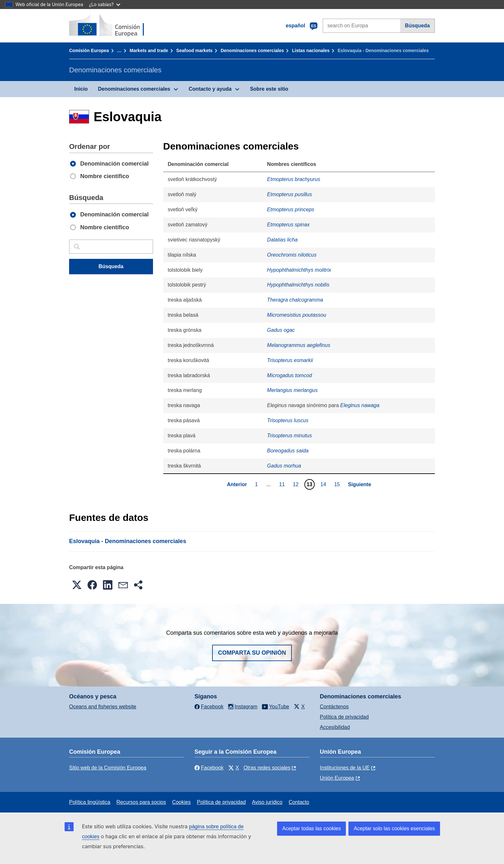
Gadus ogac (281, 330)
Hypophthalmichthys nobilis (298, 285)
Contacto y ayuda (210, 89)
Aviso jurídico (267, 802)
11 (283, 484)
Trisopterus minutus (289, 436)
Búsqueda (417, 26)
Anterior (237, 484)
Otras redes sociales (267, 768)
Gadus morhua (284, 466)
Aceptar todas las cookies (311, 828)
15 (338, 484)
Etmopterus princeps (291, 209)
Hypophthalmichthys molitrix (299, 270)
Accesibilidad (335, 727)
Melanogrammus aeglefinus (299, 345)
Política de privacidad (344, 717)
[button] (77, 585)
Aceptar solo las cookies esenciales (394, 828)
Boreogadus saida (288, 451)
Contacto (299, 802)
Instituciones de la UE (345, 768)
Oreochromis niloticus (292, 255)
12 (297, 484)
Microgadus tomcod (290, 375)
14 (324, 484)
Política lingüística (90, 802)
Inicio (81, 89)
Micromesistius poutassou (297, 315)
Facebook (209, 768)
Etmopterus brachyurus (294, 179)
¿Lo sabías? (105, 4)
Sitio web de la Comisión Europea (108, 768)
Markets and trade (149, 50)
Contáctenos (334, 707)
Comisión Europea (89, 50)
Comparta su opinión (252, 653)
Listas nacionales (311, 50)
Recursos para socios (141, 802)
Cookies (181, 802)
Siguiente (360, 484)
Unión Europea (337, 778)
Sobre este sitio (269, 89)
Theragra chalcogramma (295, 300)
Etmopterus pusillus (290, 194)
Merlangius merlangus (292, 390)
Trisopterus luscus (288, 420)
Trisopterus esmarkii (290, 360)
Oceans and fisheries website (103, 707)
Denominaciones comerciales (252, 50)
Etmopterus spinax (288, 225)
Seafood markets (194, 50)
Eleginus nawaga (360, 405)
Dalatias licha (282, 240)
